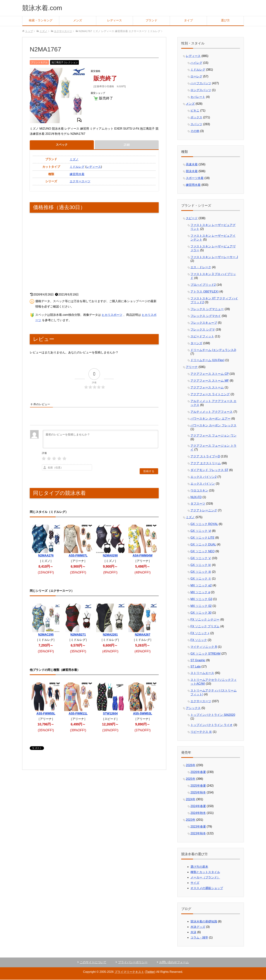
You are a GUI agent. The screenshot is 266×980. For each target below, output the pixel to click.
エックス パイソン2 (203, 477)
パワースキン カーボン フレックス (213, 426)
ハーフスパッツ (201, 84)
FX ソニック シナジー (205, 620)
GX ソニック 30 (201, 613)
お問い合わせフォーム (174, 963)
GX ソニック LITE (202, 538)
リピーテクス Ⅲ (201, 732)
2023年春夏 (198, 827)
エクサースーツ (80, 182)
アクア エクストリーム (206, 464)
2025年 (191, 779)
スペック (62, 145)
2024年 (191, 800)
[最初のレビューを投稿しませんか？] (100, 439)
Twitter (150, 972)
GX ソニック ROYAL (204, 524)
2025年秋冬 (198, 793)
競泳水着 (192, 172)
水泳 (193, 933)
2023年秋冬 (198, 834)
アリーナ (192, 367)
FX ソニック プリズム (205, 627)
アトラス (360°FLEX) (204, 292)
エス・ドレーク (201, 268)
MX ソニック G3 (201, 599)
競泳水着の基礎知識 (204, 922)
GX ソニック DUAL (203, 545)
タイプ (188, 21)
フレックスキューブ (204, 323)
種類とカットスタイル (205, 872)
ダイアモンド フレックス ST (209, 470)
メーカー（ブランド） (205, 878)
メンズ (78, 21)
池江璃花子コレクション (65, 63)
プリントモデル (39, 63)
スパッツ (196, 125)
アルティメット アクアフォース (212, 412)
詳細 (127, 145)
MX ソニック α (200, 593)
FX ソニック (199, 640)
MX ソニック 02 (201, 606)
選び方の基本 (199, 867)
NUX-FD (196, 497)
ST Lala (196, 667)
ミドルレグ (77, 167)
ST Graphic (198, 661)
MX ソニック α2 (201, 586)
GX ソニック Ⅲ (201, 572)
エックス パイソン (203, 484)
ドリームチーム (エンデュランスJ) (213, 350)
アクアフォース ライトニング (210, 395)
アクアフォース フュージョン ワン (213, 436)
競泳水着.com (43, 8)
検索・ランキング (41, 21)
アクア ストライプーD (205, 457)
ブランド (151, 21)
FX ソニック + (200, 634)
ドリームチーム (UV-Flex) (207, 360)
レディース (115, 21)
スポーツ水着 (195, 178)
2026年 (191, 766)
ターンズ (196, 344)
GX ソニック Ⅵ (201, 531)
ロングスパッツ (201, 90)
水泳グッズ (198, 927)
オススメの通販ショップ (207, 888)
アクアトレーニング (204, 511)
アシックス (193, 708)
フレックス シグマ (203, 330)
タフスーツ (198, 504)
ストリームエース (202, 673)
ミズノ (74, 160)
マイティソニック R (204, 647)
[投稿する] (149, 472)
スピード (192, 219)
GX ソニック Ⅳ (201, 565)
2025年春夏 (198, 786)
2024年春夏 (198, 806)
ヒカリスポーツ (112, 315)
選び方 (225, 21)
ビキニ (195, 111)
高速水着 (192, 165)
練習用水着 (77, 174)
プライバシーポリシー (133, 963)
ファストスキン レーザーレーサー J (214, 257)
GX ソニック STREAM (206, 654)
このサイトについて (93, 963)
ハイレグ (196, 63)
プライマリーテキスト (129, 972)
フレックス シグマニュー (207, 309)
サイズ (195, 883)
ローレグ (196, 77)
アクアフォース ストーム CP (210, 374)
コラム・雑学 (199, 938)
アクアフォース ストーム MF (210, 381)
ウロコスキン (199, 491)
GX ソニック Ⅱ (201, 579)
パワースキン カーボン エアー (210, 419)
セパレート (198, 97)
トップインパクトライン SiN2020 (213, 715)
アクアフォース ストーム (207, 388)
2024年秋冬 (198, 813)
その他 (195, 131)
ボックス (196, 118)
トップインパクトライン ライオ (212, 725)
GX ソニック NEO (203, 552)
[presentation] (135, 457)
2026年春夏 (198, 772)
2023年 (191, 820)
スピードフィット (202, 337)
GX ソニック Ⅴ (201, 558)
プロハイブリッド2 (203, 285)
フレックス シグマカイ (206, 316)
